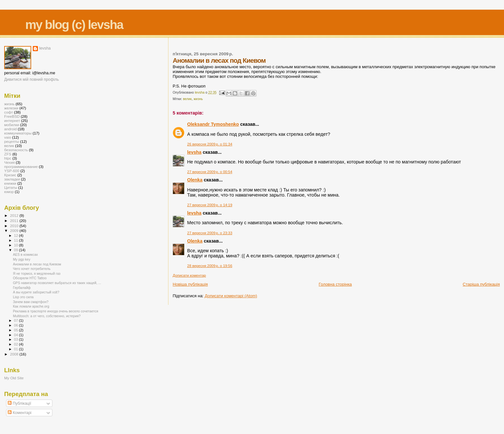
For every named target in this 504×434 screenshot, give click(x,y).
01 (17, 349)
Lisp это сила (23, 297)
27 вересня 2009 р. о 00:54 (210, 172)
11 (17, 240)
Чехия (9, 162)
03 (17, 339)
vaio (8, 137)
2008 (15, 354)
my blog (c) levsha (74, 25)
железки (11, 108)
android (10, 129)
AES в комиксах (25, 254)
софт (9, 112)
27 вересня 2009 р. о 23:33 (210, 233)
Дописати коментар (189, 275)
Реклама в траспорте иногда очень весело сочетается (55, 311)
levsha (194, 152)
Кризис (10, 175)
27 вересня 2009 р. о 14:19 (210, 205)
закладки (12, 179)
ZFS (8, 154)
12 (17, 235)
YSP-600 (12, 171)
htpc (8, 158)
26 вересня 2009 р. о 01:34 (210, 144)
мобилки (12, 125)
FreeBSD (12, 116)
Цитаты (11, 187)
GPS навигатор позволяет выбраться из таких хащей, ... (57, 283)
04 (17, 335)
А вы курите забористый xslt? (36, 292)
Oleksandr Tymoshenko (213, 124)
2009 (15, 231)
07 (17, 320)
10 (17, 245)
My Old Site (14, 378)
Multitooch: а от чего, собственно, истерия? (47, 316)
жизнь (198, 99)
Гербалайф (22, 288)
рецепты (12, 141)
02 (17, 344)
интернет (12, 120)
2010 (15, 226)
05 (17, 330)
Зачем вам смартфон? (31, 302)
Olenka (195, 180)
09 (17, 250)
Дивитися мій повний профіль (32, 79)
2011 (15, 221)
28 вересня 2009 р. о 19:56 (210, 266)
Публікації (19, 403)
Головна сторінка (335, 284)
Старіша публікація (481, 284)
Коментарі (20, 413)
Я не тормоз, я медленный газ (37, 273)
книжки (10, 183)
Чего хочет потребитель (32, 269)
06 (17, 325)
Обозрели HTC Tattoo (30, 278)
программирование (21, 166)
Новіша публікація (190, 284)
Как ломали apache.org (31, 306)
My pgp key (22, 259)
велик (187, 99)
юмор (9, 192)
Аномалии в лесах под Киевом (37, 264)
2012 (15, 215)
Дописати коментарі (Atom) (231, 296)
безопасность (16, 150)
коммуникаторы (18, 133)
